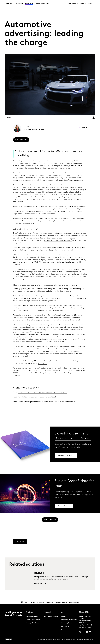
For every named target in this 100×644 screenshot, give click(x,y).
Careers (75, 4)
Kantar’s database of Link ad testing (58, 240)
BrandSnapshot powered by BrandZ (53, 371)
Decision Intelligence (33, 620)
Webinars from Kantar (51, 616)
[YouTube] (87, 632)
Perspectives (29, 4)
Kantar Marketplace (42, 4)
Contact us (83, 4)
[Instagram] (80, 632)
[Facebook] (83, 632)
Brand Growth (74, 603)
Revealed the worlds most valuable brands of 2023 (37, 397)
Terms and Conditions (68, 639)
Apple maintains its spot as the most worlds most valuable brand (42, 392)
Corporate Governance (69, 620)
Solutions (19, 4)
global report (43, 363)
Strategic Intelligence (33, 623)
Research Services (61, 603)
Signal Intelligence (32, 616)
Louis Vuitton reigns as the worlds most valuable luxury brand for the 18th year (47, 402)
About (69, 4)
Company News (67, 623)
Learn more (39, 583)
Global (90, 4)
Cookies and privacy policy (85, 639)
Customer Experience (45, 603)
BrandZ (39, 573)
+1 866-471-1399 (85, 627)
